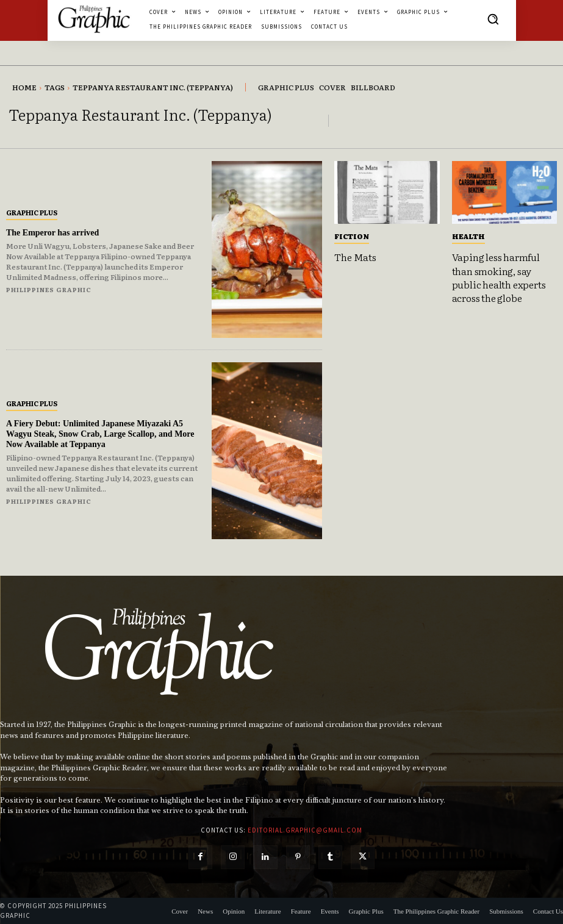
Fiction (352, 236)
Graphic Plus (32, 212)
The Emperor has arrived (52, 233)
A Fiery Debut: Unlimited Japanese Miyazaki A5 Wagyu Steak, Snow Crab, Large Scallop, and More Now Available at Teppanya (100, 434)
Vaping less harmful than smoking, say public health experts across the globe (499, 277)
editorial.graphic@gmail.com (305, 830)
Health (468, 236)
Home (24, 87)
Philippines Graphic (49, 289)
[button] (493, 19)
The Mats (355, 257)
